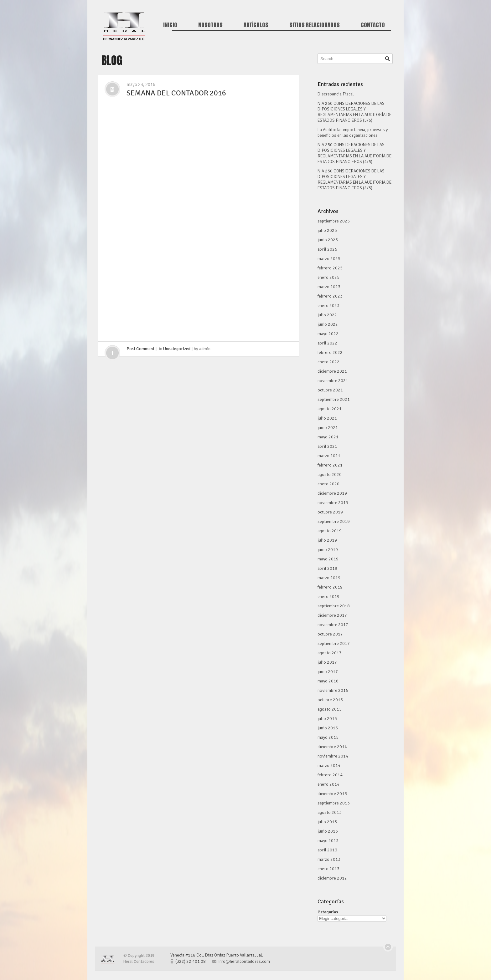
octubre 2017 (330, 634)
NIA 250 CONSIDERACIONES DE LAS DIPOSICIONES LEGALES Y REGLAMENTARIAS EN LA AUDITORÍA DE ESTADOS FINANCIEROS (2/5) (354, 179)
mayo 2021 (328, 437)
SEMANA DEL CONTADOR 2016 (176, 93)
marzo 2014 (329, 766)
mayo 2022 (328, 334)
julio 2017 (327, 662)
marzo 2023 (329, 287)
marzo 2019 (329, 578)
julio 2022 (327, 315)
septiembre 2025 (334, 221)
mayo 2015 (328, 737)
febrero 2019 (330, 587)
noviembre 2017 (333, 625)
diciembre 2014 (332, 747)
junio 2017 (328, 672)
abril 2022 (327, 343)
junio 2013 (328, 831)
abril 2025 (327, 249)
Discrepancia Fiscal (336, 94)
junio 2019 (328, 550)
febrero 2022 (330, 352)
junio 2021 (328, 428)
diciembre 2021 (332, 371)
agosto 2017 (330, 653)
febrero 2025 (330, 268)
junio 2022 (328, 324)
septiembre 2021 (334, 399)
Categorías (328, 912)
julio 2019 (327, 540)
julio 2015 (327, 719)
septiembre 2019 (334, 521)
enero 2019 (328, 597)
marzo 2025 (329, 259)
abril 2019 (327, 568)
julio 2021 (327, 418)
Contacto (373, 25)
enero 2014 (328, 784)
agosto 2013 (330, 812)
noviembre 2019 (333, 503)
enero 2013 (328, 869)
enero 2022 (328, 362)
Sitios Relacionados (315, 25)
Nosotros (210, 25)
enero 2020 (328, 484)
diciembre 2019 (332, 493)
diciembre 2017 (332, 615)
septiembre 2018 (334, 606)
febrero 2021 (330, 465)
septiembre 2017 (334, 643)
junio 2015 (328, 728)
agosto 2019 (330, 531)
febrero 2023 (330, 296)
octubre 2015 (330, 700)
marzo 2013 (329, 859)
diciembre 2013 (332, 794)
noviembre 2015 (333, 690)
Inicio (170, 25)
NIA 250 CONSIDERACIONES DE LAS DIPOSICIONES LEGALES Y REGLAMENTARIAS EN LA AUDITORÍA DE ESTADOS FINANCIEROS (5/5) (354, 112)
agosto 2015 (330, 709)
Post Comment (140, 349)
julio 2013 (327, 822)
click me (112, 353)
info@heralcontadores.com (244, 961)
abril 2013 (327, 850)
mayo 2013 (328, 841)
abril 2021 (327, 446)
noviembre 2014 (333, 756)
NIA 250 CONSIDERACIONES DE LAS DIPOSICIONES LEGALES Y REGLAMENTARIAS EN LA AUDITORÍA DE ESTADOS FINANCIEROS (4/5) (354, 153)
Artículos (256, 25)
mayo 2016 (328, 681)
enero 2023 (328, 306)
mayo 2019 (328, 559)
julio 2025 (327, 230)
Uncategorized (177, 349)
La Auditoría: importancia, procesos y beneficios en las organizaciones (353, 133)
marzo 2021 (329, 456)
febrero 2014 (330, 775)
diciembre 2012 (332, 878)
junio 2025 (328, 240)
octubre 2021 (330, 390)
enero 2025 (328, 277)
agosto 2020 (330, 475)
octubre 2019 (330, 512)
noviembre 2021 (333, 381)
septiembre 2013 (334, 803)
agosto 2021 (330, 409)
